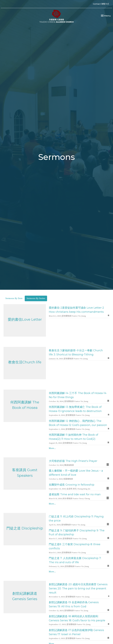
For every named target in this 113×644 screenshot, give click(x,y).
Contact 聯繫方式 (101, 4)
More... (52, 448)
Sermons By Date (14, 298)
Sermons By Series (36, 298)
